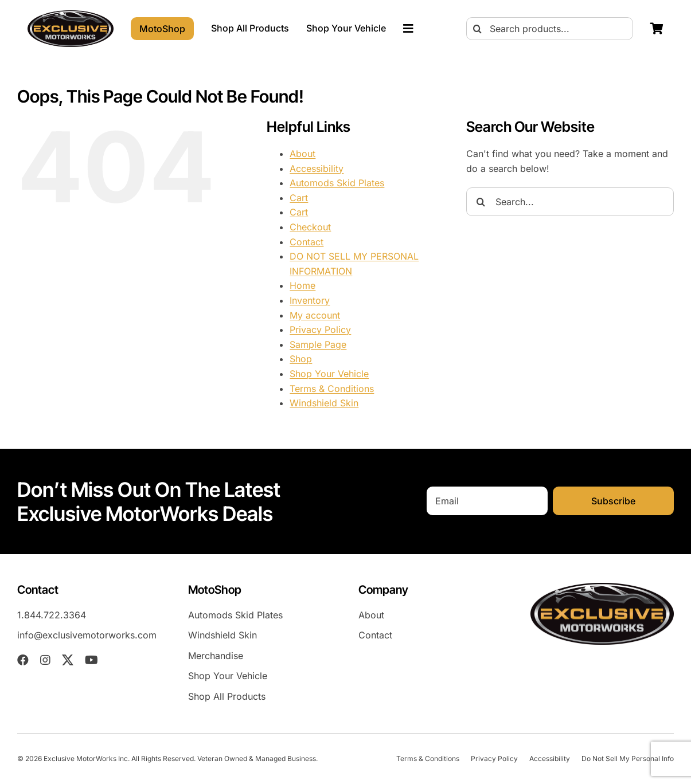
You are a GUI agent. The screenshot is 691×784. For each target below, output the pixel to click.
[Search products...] (550, 29)
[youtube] (91, 660)
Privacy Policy (320, 330)
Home (302, 285)
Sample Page (318, 344)
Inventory (310, 300)
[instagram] (45, 660)
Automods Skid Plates (337, 183)
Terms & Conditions (332, 389)
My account (315, 315)
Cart (299, 198)
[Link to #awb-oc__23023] (408, 29)
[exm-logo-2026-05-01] (71, 15)
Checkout (310, 227)
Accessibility (317, 168)
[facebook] (23, 660)
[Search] (478, 29)
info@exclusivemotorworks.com (87, 635)
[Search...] (570, 202)
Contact (307, 242)
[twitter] (68, 660)
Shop (301, 359)
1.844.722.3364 (52, 615)
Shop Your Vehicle (329, 374)
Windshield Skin (324, 403)
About (302, 154)
